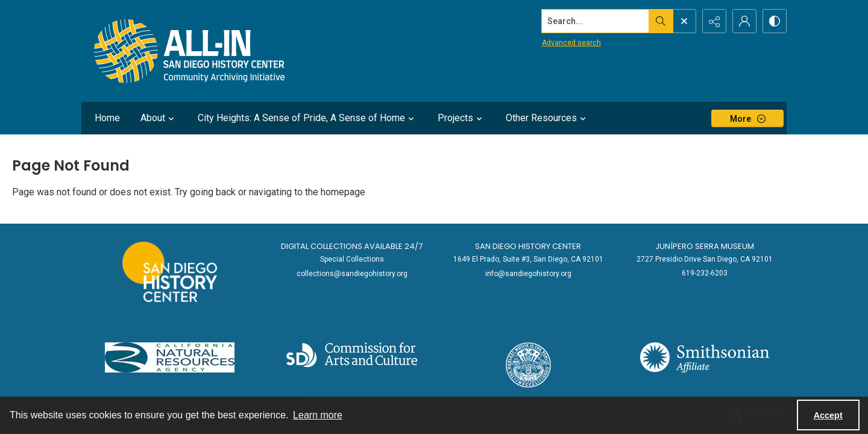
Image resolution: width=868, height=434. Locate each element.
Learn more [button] (318, 415)
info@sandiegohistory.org (528, 274)
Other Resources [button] (547, 118)
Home (107, 118)
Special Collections (352, 259)
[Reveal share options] (714, 21)
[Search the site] (596, 21)
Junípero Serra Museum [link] (705, 246)
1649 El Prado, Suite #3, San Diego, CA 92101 (528, 259)
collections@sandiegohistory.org (352, 274)
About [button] (159, 118)
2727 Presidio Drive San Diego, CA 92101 (705, 259)
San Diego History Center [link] (528, 246)
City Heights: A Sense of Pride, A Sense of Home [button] (307, 118)
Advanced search (571, 43)
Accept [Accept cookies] (828, 415)
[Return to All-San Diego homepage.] (190, 51)
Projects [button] (461, 118)
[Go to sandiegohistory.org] (170, 272)
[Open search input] (684, 21)
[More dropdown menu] (747, 118)
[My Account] (744, 21)
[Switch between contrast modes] (775, 21)
